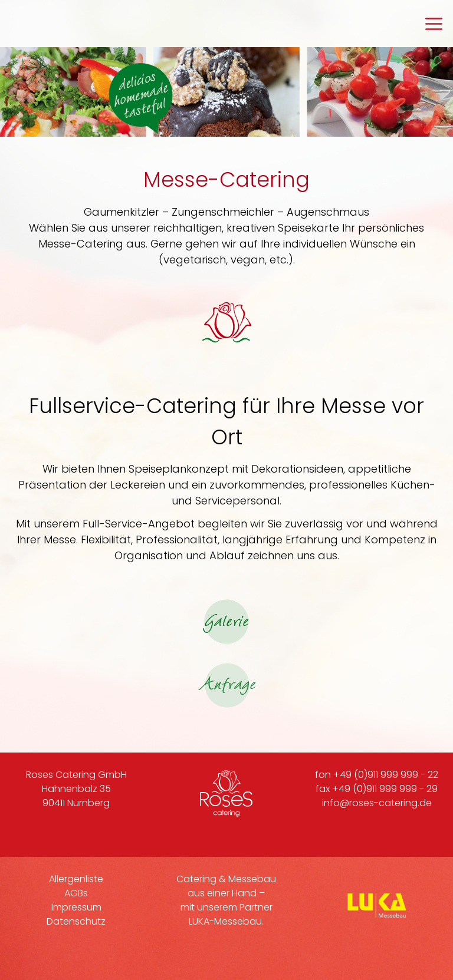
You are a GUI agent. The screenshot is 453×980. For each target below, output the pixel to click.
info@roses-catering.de (377, 803)
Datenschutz (76, 921)
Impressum (76, 907)
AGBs (76, 893)
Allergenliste (76, 879)
